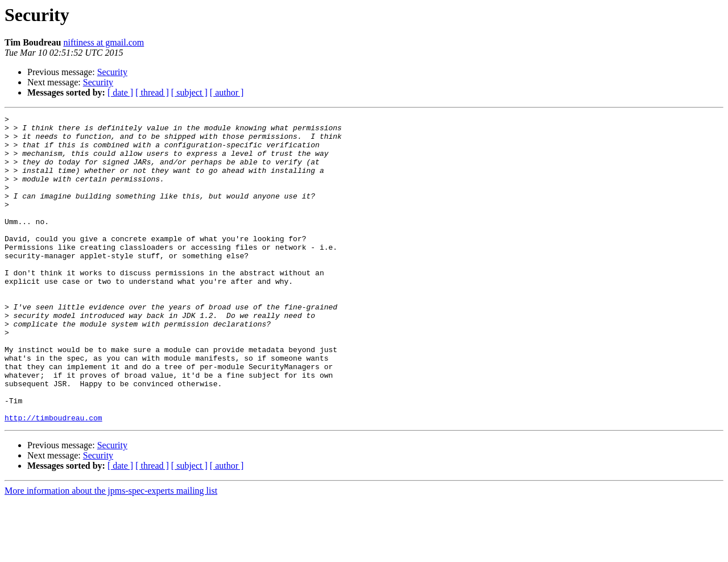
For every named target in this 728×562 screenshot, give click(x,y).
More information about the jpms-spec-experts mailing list (111, 552)
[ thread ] (152, 92)
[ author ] (227, 92)
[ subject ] (189, 92)
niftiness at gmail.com (104, 42)
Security (112, 72)
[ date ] (120, 92)
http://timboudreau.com (53, 479)
